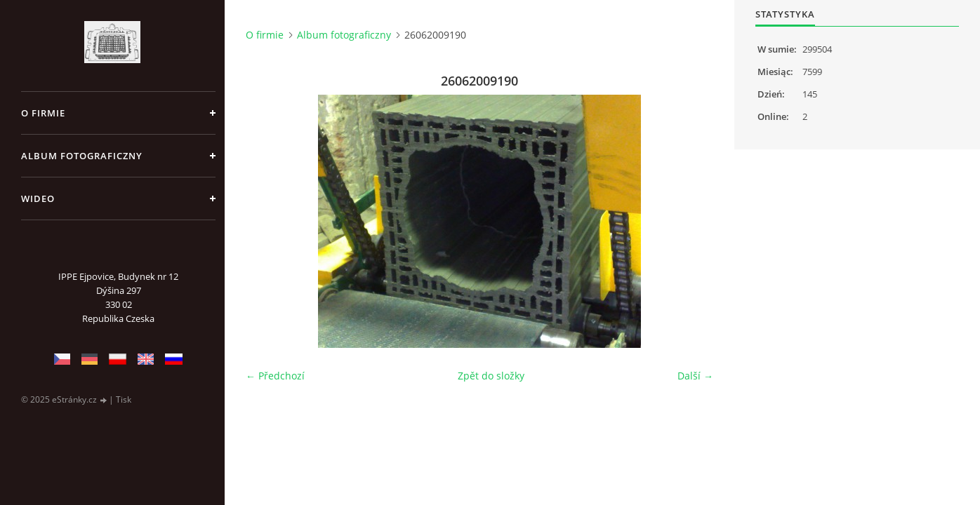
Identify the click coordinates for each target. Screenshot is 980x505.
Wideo (38, 198)
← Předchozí (275, 376)
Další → (695, 376)
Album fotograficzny (82, 156)
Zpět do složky (491, 376)
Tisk (124, 399)
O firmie (43, 113)
